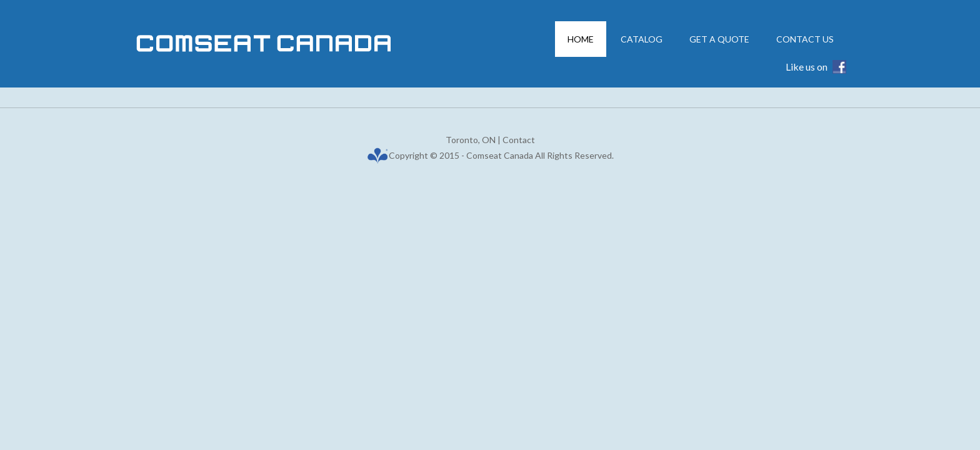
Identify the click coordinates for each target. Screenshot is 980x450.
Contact (519, 140)
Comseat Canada (302, 44)
